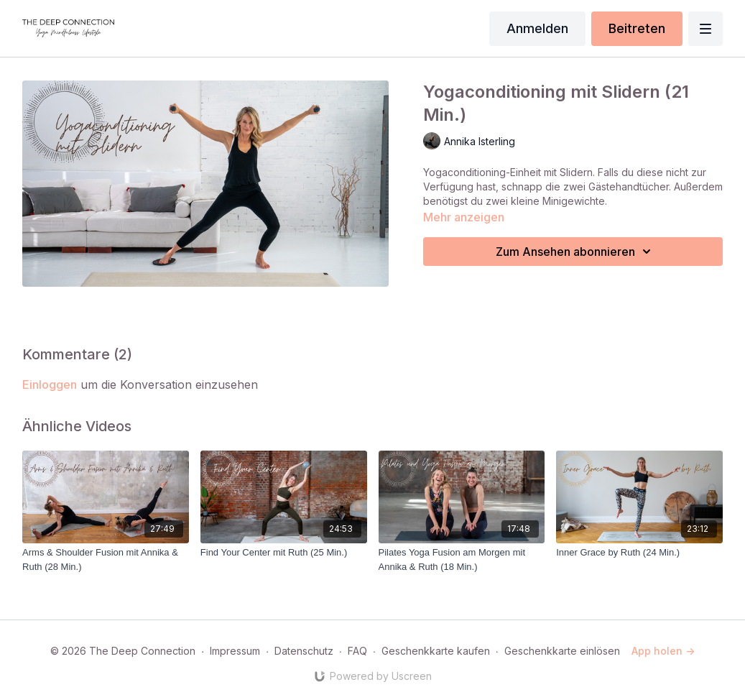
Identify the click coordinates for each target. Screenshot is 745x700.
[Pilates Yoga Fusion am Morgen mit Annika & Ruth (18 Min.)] (462, 559)
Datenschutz (304, 651)
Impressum (235, 651)
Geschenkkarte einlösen (562, 651)
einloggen (50, 384)
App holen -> (663, 651)
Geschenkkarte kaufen (436, 651)
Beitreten (637, 28)
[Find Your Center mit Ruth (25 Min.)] (284, 553)
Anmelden (537, 28)
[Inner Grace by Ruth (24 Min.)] (639, 553)
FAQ (357, 651)
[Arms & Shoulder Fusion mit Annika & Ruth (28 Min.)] (106, 559)
